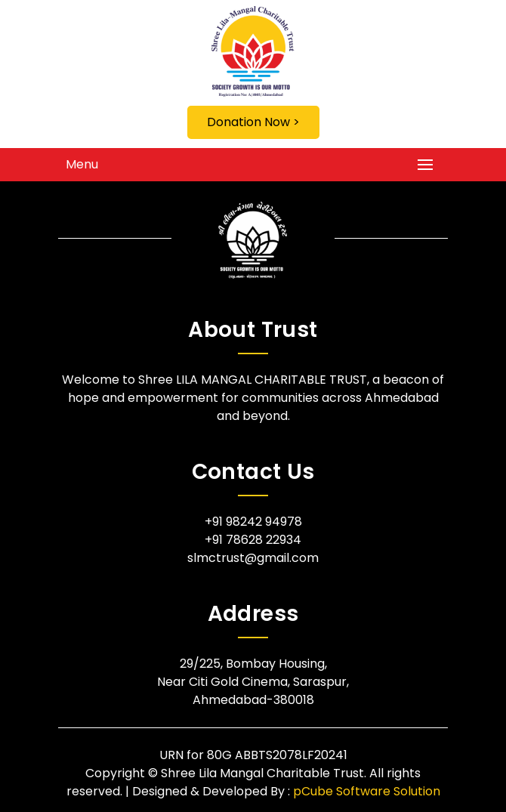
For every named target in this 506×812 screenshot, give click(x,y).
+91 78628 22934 (253, 540)
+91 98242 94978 (253, 522)
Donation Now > (253, 122)
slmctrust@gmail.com (253, 558)
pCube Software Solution (367, 791)
